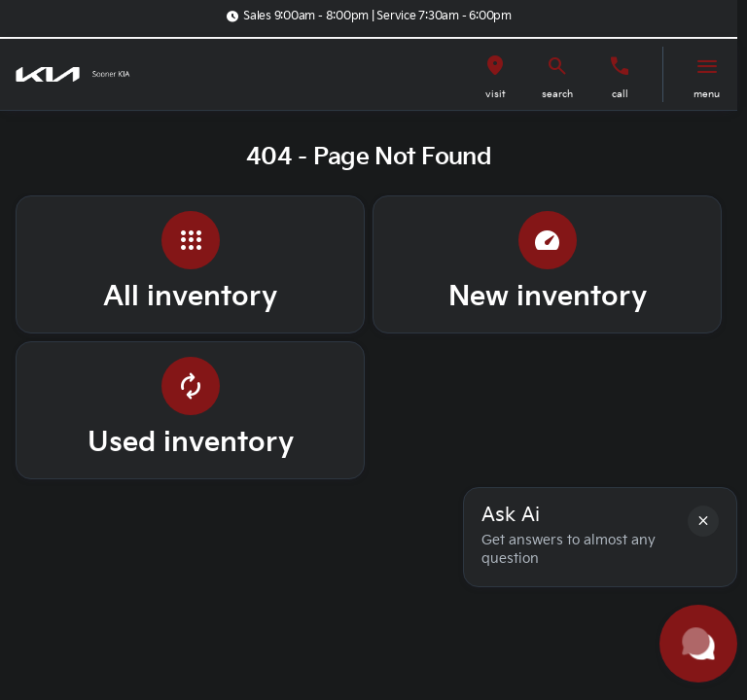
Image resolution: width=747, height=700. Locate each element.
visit (496, 94)
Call (620, 94)
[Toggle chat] (698, 644)
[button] (495, 74)
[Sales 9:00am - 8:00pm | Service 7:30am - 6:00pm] (369, 17)
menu (707, 94)
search (557, 94)
